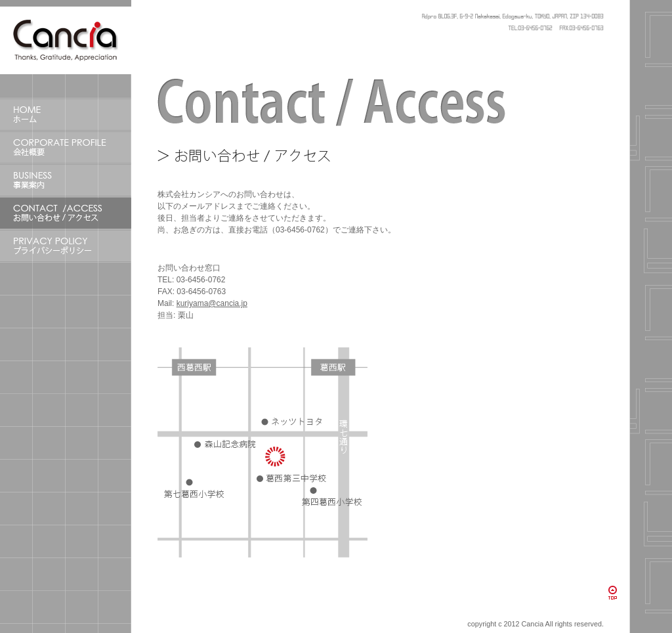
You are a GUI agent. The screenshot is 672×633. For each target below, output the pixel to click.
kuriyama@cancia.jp (212, 303)
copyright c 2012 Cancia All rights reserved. (535, 624)
